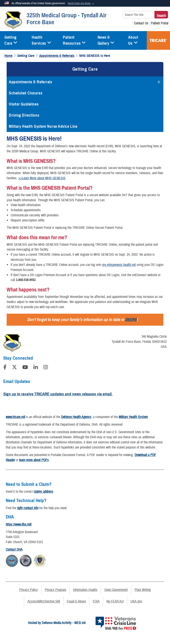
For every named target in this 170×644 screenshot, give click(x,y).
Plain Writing (143, 590)
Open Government (116, 590)
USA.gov (136, 601)
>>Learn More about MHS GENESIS (42, 178)
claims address (43, 492)
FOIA (96, 601)
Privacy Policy (29, 590)
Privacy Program (55, 590)
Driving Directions (24, 115)
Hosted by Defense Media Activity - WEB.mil (57, 623)
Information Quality (85, 590)
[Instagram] (46, 368)
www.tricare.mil (15, 417)
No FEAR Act (115, 601)
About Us (133, 40)
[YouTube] (25, 368)
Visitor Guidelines (24, 104)
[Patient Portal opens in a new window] (159, 23)
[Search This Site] (139, 15)
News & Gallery (106, 40)
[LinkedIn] (36, 368)
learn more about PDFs (34, 460)
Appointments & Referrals (30, 82)
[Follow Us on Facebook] (5, 368)
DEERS (131, 320)
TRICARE (158, 40)
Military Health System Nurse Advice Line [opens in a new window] (43, 126)
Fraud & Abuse (76, 601)
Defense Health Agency (76, 417)
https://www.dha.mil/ (19, 524)
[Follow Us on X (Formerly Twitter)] (14, 368)
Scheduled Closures (26, 93)
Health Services (41, 40)
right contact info (28, 508)
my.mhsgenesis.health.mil (119, 265)
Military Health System (133, 417)
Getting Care (11, 40)
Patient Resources (74, 40)
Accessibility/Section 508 (44, 601)
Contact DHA (14, 550)
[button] (81, 4)
